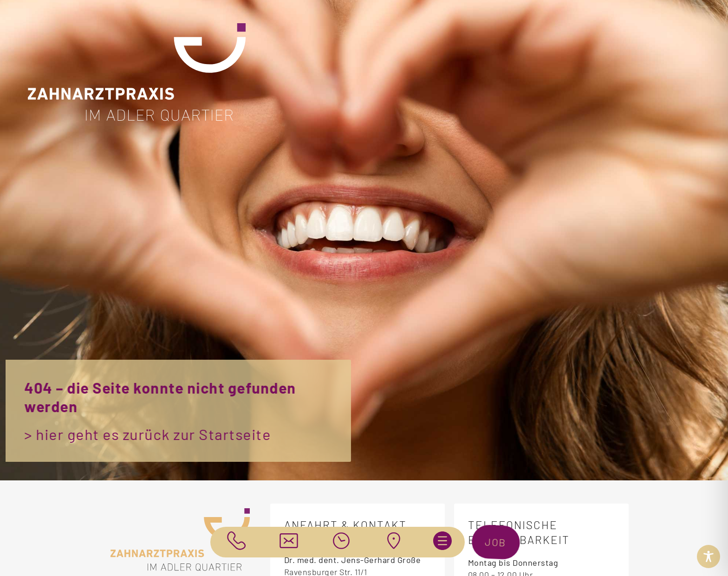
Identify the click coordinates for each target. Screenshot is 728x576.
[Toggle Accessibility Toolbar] (708, 557)
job (498, 542)
